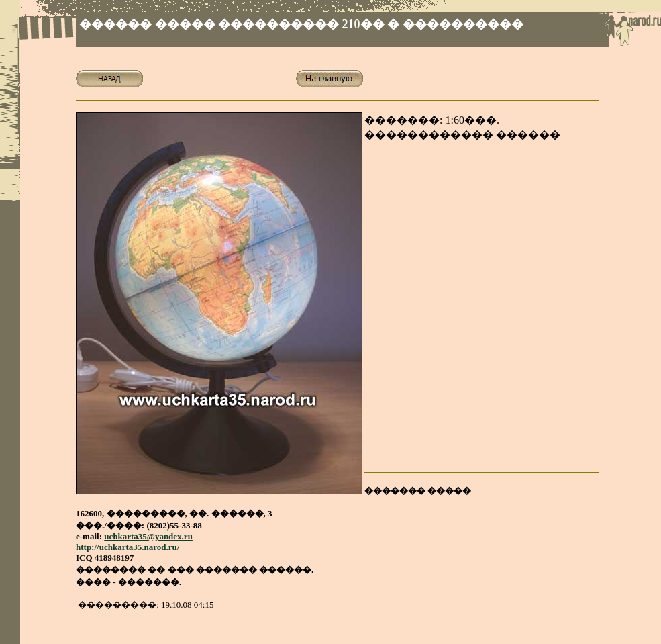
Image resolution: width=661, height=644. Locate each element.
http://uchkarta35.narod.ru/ (128, 547)
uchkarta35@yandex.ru (148, 536)
